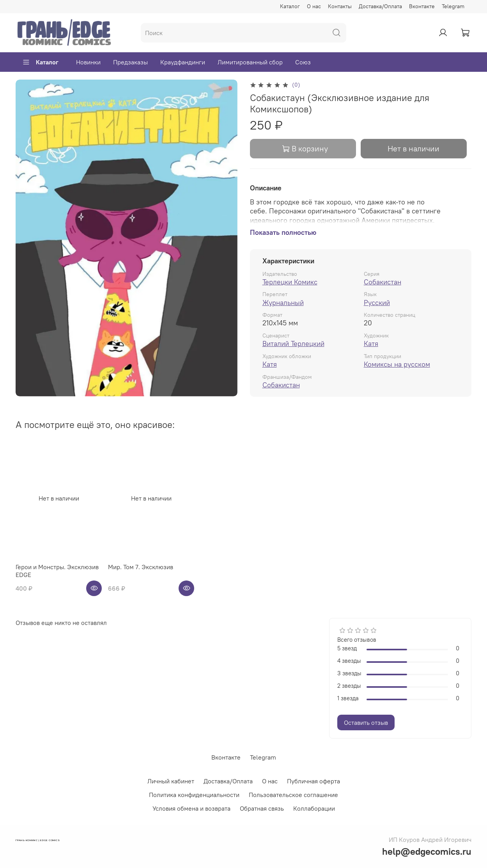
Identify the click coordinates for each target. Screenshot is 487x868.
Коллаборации (314, 808)
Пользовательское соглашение (293, 795)
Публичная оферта (313, 781)
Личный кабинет (171, 781)
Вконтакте (422, 6)
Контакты (340, 6)
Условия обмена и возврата (191, 808)
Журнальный (283, 303)
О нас (314, 6)
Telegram (453, 6)
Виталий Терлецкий (293, 343)
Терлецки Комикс (290, 282)
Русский (377, 303)
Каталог (290, 6)
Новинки (88, 62)
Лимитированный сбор (250, 62)
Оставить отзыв (366, 722)
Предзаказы (130, 62)
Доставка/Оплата (380, 6)
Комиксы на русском (397, 364)
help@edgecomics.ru (427, 851)
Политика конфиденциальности (194, 795)
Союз (303, 62)
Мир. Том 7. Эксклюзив (141, 567)
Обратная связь (262, 808)
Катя (371, 343)
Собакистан (383, 282)
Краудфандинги (183, 62)
